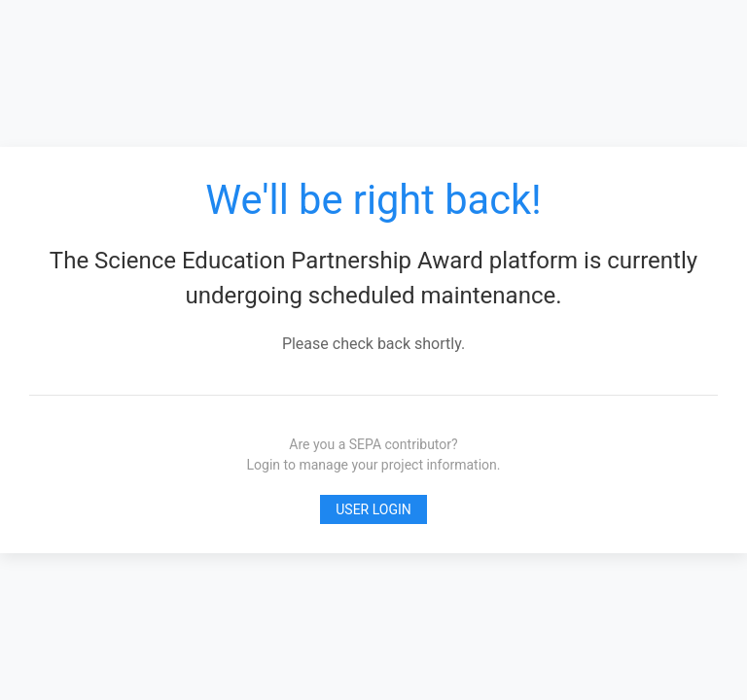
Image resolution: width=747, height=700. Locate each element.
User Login (373, 509)
